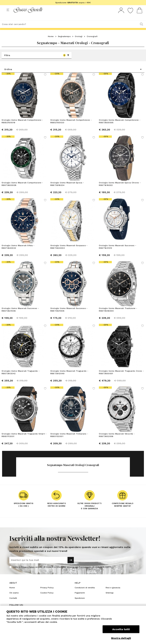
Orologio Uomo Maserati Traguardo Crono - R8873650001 (121, 378)
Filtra (37, 61)
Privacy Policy (28, 573)
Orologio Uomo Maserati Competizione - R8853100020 (71, 127)
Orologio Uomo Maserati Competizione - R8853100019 (22, 127)
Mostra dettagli (121, 638)
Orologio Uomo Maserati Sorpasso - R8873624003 (69, 253)
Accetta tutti (121, 631)
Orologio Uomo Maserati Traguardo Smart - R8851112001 (24, 441)
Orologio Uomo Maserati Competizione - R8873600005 (120, 127)
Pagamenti (80, 599)
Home (51, 42)
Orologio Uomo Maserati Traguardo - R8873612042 (21, 378)
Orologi (79, 42)
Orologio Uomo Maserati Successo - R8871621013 (118, 253)
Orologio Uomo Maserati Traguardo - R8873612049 (69, 378)
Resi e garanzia (113, 594)
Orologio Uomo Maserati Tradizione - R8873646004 (118, 316)
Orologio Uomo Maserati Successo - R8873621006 (20, 316)
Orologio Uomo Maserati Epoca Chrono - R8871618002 (120, 190)
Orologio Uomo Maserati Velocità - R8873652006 (117, 441)
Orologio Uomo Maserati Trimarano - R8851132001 (69, 441)
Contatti (13, 604)
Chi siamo (14, 599)
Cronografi (92, 42)
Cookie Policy (47, 599)
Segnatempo (64, 42)
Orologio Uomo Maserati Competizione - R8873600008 (22, 190)
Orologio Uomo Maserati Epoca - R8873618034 (67, 190)
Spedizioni (80, 604)
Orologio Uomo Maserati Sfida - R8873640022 (18, 253)
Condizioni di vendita (85, 594)
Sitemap (110, 599)
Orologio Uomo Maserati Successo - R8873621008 (69, 316)
